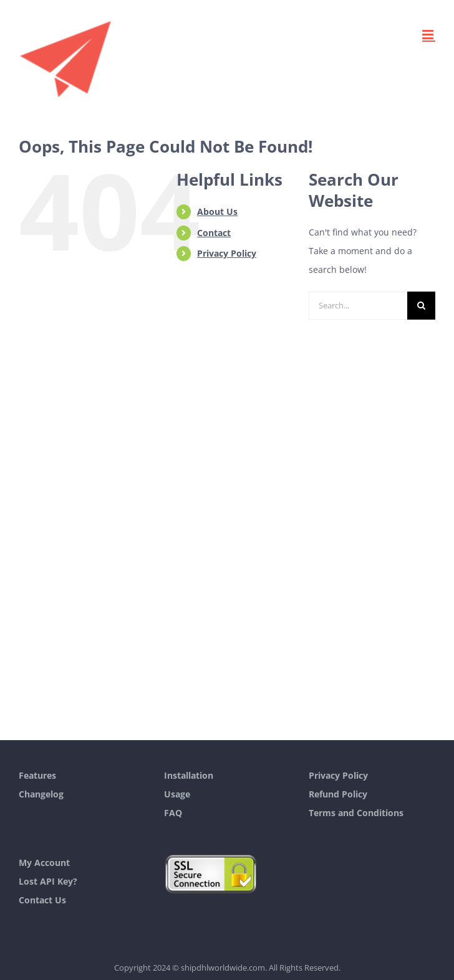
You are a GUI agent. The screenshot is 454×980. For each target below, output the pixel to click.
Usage (177, 794)
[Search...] (358, 306)
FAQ (173, 813)
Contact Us (42, 900)
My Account (44, 863)
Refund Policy (338, 794)
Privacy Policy (227, 253)
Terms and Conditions (356, 813)
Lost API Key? (48, 881)
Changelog (41, 794)
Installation (189, 775)
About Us (217, 212)
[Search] (421, 306)
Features (37, 775)
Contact (214, 233)
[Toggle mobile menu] (429, 35)
